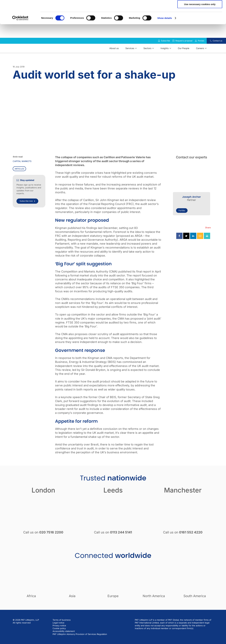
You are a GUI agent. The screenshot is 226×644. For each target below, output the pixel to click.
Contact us (217, 49)
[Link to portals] (196, 49)
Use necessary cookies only (200, 26)
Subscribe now (27, 209)
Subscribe (165, 49)
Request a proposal (184, 49)
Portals (201, 49)
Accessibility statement (64, 639)
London (43, 498)
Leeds (113, 498)
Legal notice (58, 631)
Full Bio (182, 219)
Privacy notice (59, 634)
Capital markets (22, 170)
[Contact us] (209, 49)
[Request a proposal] (173, 49)
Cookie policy (59, 637)
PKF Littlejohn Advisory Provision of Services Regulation (80, 642)
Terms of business (62, 628)
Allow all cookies (200, 8)
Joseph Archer (191, 205)
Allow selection (200, 17)
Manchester (183, 498)
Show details (165, 40)
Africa (31, 604)
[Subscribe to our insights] (159, 49)
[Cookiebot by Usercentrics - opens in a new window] (20, 40)
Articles (19, 177)
